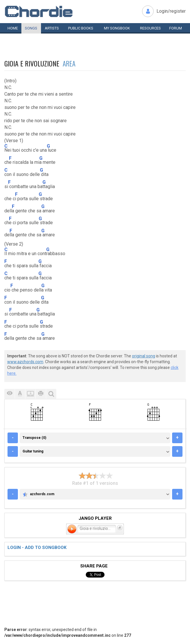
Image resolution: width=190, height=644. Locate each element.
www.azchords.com (25, 362)
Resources (150, 28)
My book (117, 28)
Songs (31, 28)
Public (81, 28)
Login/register (171, 11)
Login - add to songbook (37, 548)
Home (13, 28)
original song (144, 356)
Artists (52, 28)
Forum (176, 28)
